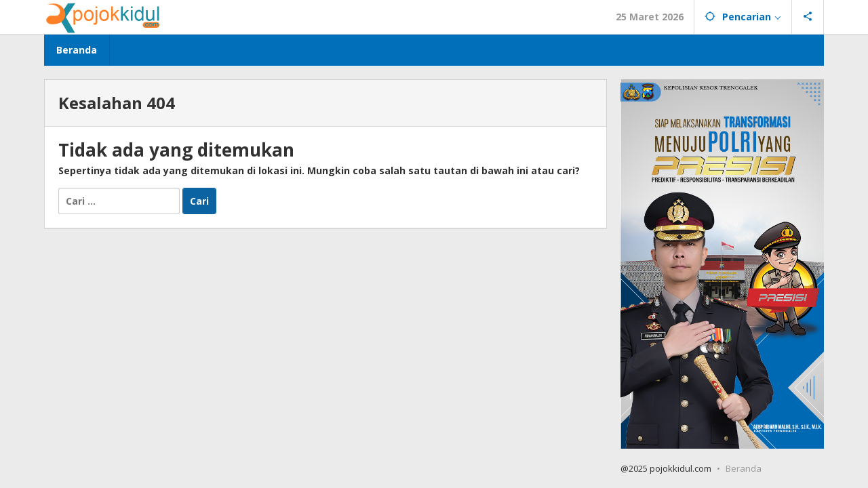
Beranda (744, 468)
